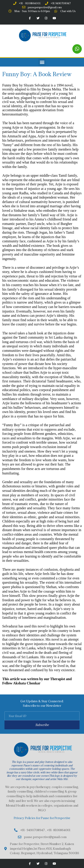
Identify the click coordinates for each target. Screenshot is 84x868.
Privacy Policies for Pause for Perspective (42, 818)
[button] (42, 62)
